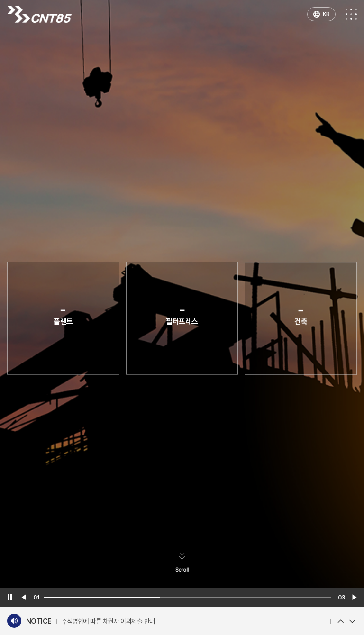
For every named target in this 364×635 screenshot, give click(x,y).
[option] (194, 621)
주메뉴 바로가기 (0, 0)
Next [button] (352, 621)
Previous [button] (340, 621)
